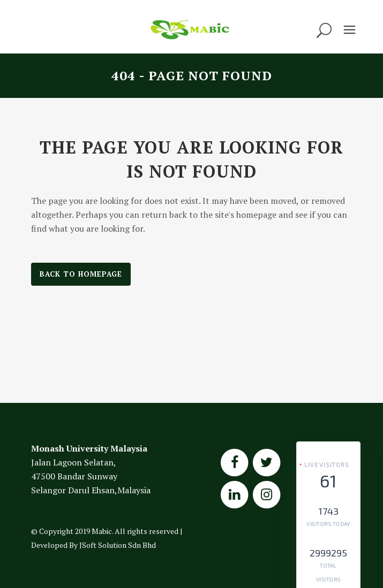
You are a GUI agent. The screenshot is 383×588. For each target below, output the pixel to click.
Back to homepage (81, 274)
